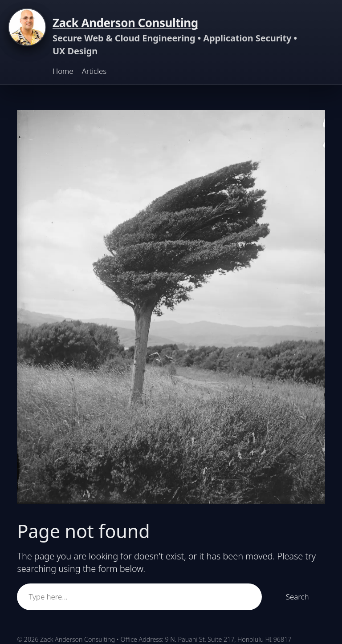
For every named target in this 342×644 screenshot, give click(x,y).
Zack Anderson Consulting (125, 23)
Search (297, 597)
